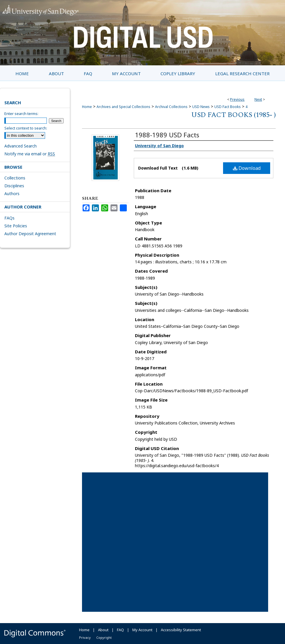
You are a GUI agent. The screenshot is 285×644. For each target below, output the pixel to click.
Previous (237, 99)
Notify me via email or (30, 154)
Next (258, 99)
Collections (15, 178)
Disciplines (14, 186)
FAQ (120, 630)
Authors (12, 194)
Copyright (104, 637)
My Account (142, 630)
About (103, 630)
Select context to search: (26, 128)
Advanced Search (21, 146)
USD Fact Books (228, 107)
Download (247, 168)
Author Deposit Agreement (30, 234)
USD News (201, 107)
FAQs (9, 218)
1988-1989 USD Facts (167, 135)
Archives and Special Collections (123, 107)
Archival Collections (171, 107)
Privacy (85, 637)
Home (87, 107)
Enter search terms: (21, 114)
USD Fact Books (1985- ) (234, 115)
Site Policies (16, 226)
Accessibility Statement (181, 630)
